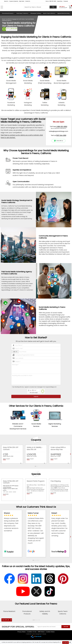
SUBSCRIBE (66, 637)
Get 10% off (6, 620)
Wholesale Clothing (36, 13)
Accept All (66, 643)
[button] (33, 560)
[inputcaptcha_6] (38, 390)
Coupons (36, 440)
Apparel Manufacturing (63, 13)
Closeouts (66, 1)
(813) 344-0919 (61, 135)
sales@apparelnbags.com (58, 131)
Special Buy (60, 1)
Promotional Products (8, 13)
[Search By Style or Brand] (37, 7)
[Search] (53, 7)
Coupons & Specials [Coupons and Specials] (14, 1)
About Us (6, 1)
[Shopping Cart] (70, 7)
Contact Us (28, 1)
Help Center (22, 1)
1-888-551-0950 (14, 28)
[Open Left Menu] (2, 7)
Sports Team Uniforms (49, 13)
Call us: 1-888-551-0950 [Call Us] (51, 1)
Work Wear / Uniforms (22, 13)
